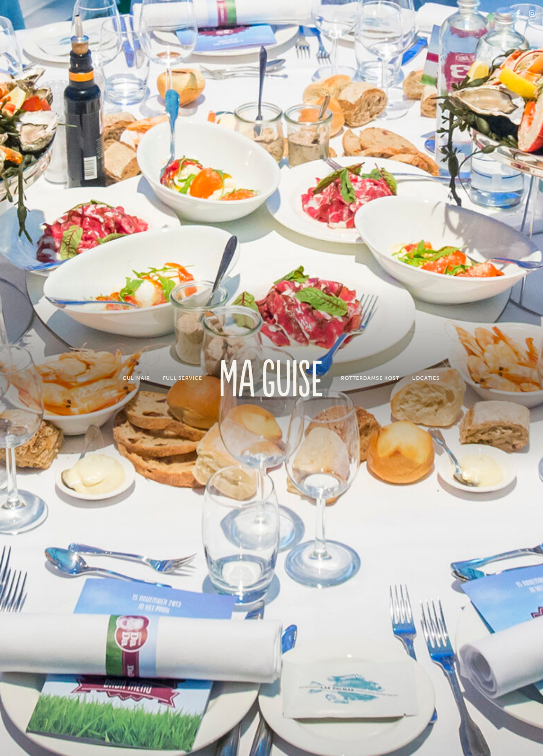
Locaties (426, 378)
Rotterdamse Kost (370, 378)
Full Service (183, 378)
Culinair (136, 378)
